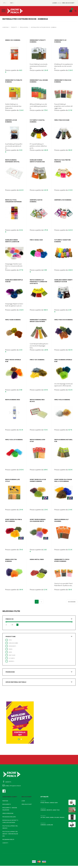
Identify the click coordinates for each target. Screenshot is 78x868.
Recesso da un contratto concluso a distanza (10, 822)
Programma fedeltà (9, 842)
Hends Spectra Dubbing (14, 559)
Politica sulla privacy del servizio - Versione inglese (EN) (10, 836)
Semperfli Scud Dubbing (14, 120)
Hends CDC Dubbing (12, 40)
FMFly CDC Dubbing (37, 360)
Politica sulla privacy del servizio (9, 829)
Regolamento (7, 804)
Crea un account (27, 804)
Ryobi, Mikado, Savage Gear (49, 803)
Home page (6, 27)
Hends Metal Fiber (37, 559)
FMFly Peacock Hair (62, 120)
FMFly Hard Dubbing (13, 320)
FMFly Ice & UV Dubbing (14, 440)
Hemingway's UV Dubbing (63, 40)
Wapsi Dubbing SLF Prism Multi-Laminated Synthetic (39, 282)
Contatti (5, 845)
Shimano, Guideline (47, 825)
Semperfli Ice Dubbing (63, 200)
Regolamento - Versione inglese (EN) (10, 809)
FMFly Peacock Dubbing (63, 320)
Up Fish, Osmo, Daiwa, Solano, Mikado (52, 817)
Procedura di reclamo (10, 817)
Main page (5, 801)
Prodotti (15, 27)
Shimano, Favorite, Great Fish (50, 810)
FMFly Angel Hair (36, 240)
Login (23, 801)
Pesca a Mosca (25, 27)
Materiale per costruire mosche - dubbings (46, 27)
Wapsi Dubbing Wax (12, 400)
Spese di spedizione (9, 813)
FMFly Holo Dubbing (62, 400)
